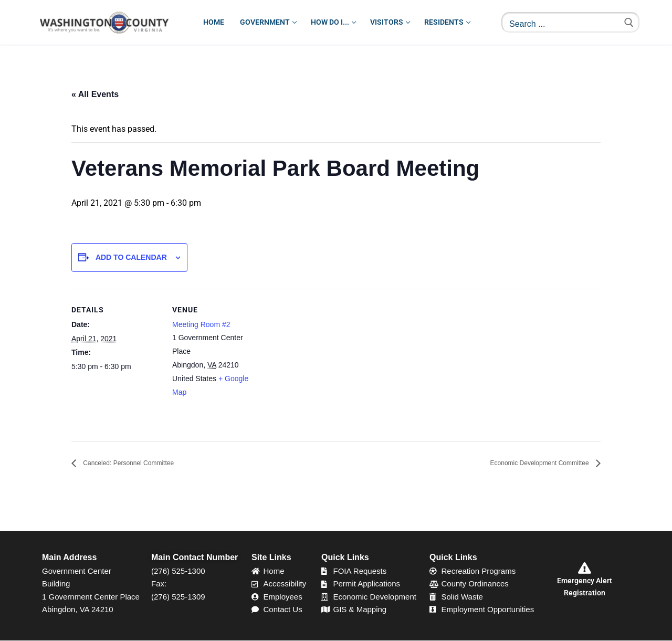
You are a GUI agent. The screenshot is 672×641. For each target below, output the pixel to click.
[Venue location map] (328, 361)
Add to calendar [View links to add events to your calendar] (131, 257)
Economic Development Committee (524, 463)
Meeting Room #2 (201, 324)
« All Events (95, 94)
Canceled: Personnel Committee (143, 463)
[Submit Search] (629, 22)
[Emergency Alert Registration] (584, 569)
